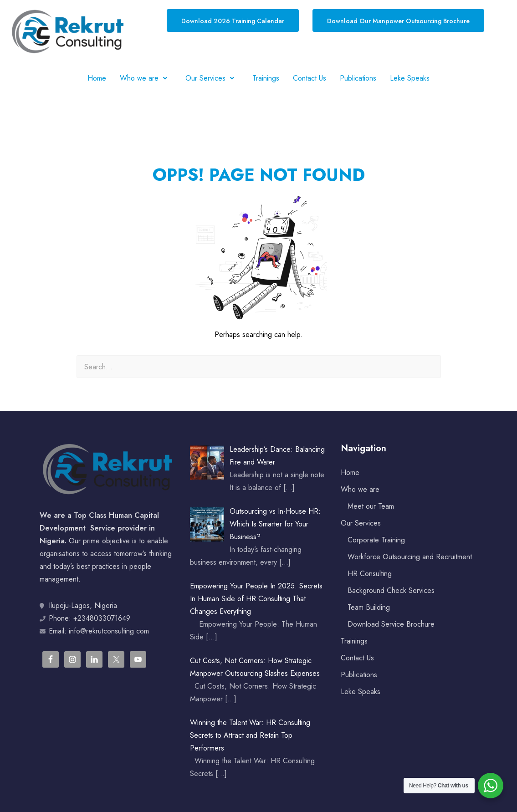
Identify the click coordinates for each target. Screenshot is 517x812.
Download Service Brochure (391, 624)
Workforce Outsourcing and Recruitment (410, 557)
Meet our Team (371, 506)
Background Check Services (391, 590)
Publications (358, 78)
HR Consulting (370, 574)
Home (97, 78)
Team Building (369, 607)
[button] (146, 78)
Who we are (146, 78)
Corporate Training (376, 540)
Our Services (212, 78)
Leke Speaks (410, 78)
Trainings (266, 78)
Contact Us (310, 78)
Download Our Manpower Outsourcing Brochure (398, 21)
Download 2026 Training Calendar (233, 21)
